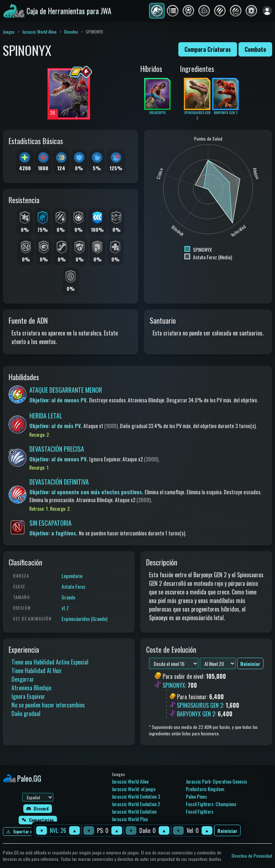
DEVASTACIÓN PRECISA (57, 449)
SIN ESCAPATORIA (50, 523)
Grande (68, 597)
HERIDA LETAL (46, 416)
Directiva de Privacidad (252, 856)
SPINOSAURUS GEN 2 (200, 705)
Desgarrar (23, 679)
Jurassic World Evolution (134, 811)
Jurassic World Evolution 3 (136, 796)
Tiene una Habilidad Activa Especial (50, 662)
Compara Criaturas (208, 49)
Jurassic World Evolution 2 (136, 804)
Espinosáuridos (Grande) (85, 619)
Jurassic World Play (130, 819)
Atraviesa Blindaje (31, 688)
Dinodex (71, 32)
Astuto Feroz (74, 586)
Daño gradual (26, 713)
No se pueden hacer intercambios (48, 705)
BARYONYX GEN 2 (196, 714)
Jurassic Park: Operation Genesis (216, 781)
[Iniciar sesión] (267, 11)
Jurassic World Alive (39, 32)
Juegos (9, 32)
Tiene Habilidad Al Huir (37, 671)
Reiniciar (227, 831)
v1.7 (65, 608)
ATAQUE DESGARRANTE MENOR (66, 390)
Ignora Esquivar (28, 696)
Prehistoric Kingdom (205, 789)
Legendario (72, 576)
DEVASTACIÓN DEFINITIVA (59, 482)
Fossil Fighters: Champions (211, 804)
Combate (255, 49)
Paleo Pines (196, 796)
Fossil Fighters (200, 811)
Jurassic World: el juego (134, 789)
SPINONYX (174, 685)
